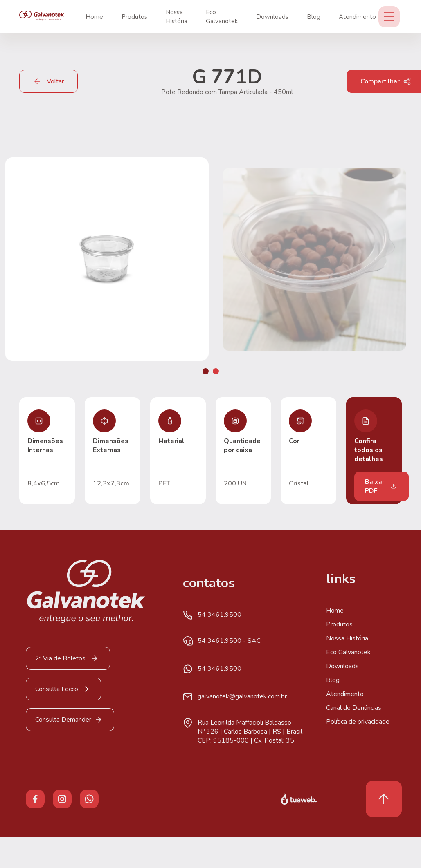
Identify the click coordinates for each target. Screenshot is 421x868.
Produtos (134, 17)
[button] (206, 371)
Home (94, 17)
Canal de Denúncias (354, 708)
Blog (314, 17)
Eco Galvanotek (348, 652)
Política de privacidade (358, 722)
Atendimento (357, 17)
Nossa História (347, 638)
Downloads (272, 17)
